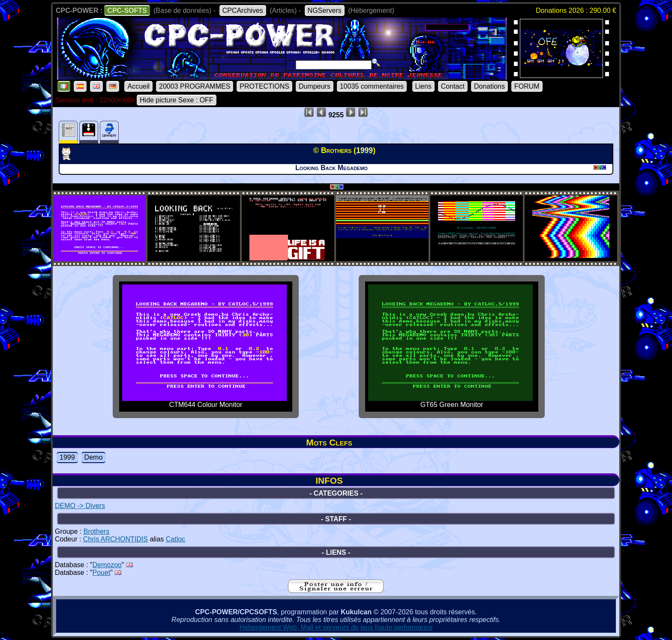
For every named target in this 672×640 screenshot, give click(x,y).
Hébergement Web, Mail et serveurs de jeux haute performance (336, 627)
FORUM (527, 86)
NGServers (325, 10)
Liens (423, 86)
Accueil (138, 86)
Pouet (102, 573)
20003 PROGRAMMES (195, 86)
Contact (453, 86)
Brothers (96, 531)
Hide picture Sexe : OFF (177, 100)
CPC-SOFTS (127, 10)
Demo (94, 457)
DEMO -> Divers (80, 506)
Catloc (175, 539)
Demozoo (107, 565)
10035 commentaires (372, 86)
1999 (67, 457)
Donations (489, 86)
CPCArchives (243, 10)
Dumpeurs (315, 86)
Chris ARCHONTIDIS (115, 539)
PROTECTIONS (264, 86)
